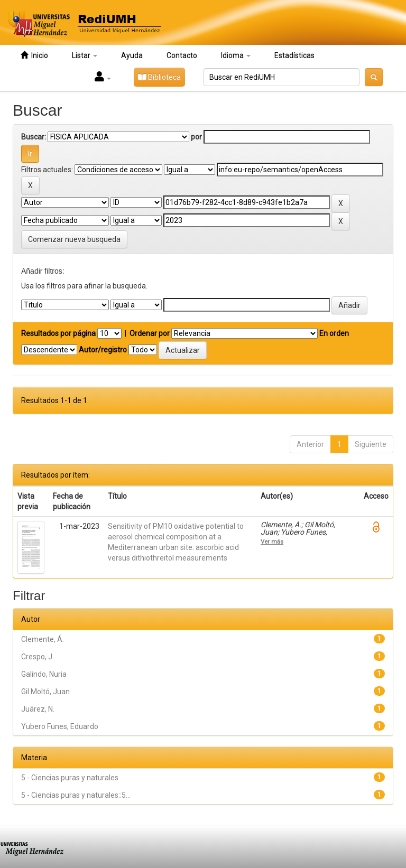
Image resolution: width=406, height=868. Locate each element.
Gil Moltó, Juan (45, 692)
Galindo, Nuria (44, 674)
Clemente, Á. (43, 639)
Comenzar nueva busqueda (74, 239)
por (196, 137)
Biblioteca (159, 77)
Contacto (182, 55)
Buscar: (34, 137)
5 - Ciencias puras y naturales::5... (76, 795)
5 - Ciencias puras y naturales (70, 778)
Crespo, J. (38, 657)
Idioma (236, 55)
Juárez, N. (38, 709)
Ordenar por (150, 333)
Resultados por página (58, 333)
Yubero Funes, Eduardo (60, 726)
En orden (334, 333)
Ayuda (132, 55)
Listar (85, 55)
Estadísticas (294, 55)
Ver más (272, 542)
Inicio (34, 55)
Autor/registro (103, 350)
